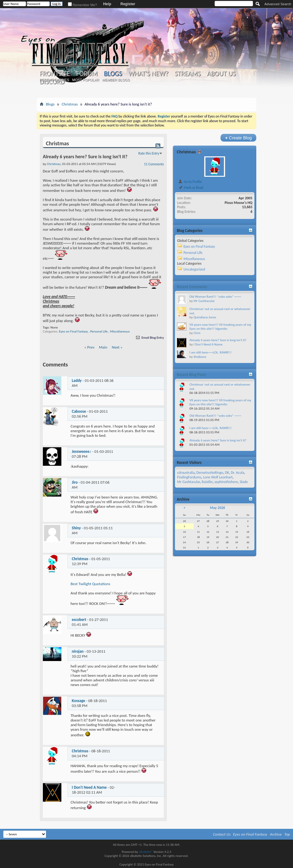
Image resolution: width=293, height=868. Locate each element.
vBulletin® (146, 852)
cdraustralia (186, 473)
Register (128, 4)
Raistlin (207, 482)
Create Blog (239, 138)
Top (287, 834)
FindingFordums (189, 477)
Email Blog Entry (149, 338)
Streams (188, 74)
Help (107, 4)
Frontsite (55, 74)
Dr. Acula (238, 473)
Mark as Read (190, 188)
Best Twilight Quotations (91, 584)
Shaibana (200, 357)
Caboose (79, 411)
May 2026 (218, 508)
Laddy (77, 380)
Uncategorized (194, 269)
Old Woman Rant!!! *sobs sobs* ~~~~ (215, 297)
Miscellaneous (120, 331)
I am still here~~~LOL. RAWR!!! (210, 352)
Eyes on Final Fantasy (73, 331)
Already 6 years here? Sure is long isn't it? (218, 340)
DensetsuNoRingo (210, 473)
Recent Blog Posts (191, 375)
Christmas (70, 104)
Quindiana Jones (205, 317)
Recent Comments (192, 287)
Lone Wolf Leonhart (218, 477)
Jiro (75, 482)
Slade (244, 482)
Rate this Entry (149, 153)
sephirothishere (226, 482)
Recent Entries (54, 80)
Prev (91, 347)
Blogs (113, 74)
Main (103, 347)
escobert (79, 620)
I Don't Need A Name (89, 787)
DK (227, 473)
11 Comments (154, 164)
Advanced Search (278, 4)
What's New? (148, 74)
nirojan (78, 651)
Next (116, 347)
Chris (197, 333)
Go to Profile (190, 182)
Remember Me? (83, 5)
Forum (87, 74)
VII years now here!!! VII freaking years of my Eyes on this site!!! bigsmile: (220, 327)
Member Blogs (116, 80)
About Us (221, 74)
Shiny (76, 528)
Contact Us (222, 834)
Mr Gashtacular (204, 301)
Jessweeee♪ (82, 451)
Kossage (78, 701)
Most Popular (86, 80)
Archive (276, 834)
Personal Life (99, 331)
